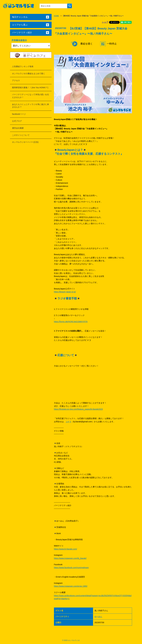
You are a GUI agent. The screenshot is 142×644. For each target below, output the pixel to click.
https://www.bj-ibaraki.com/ (66, 549)
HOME (56, 16)
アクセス (16, 80)
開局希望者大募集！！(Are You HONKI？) (30, 88)
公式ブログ (17, 121)
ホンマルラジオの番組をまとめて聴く (29, 74)
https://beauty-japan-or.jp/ (65, 292)
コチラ (69, 422)
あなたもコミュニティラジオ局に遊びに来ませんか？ (31, 106)
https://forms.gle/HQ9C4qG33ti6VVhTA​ (71, 322)
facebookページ (19, 114)
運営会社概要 (18, 128)
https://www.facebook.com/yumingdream (71, 568)
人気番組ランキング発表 (23, 66)
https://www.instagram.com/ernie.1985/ (71, 586)
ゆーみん (98, 617)
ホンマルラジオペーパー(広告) (25, 142)
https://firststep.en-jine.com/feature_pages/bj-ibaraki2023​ (78, 409)
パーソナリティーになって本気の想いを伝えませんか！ (31, 96)
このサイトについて (21, 135)
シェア (105, 22)
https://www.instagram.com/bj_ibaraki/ (70, 558)
